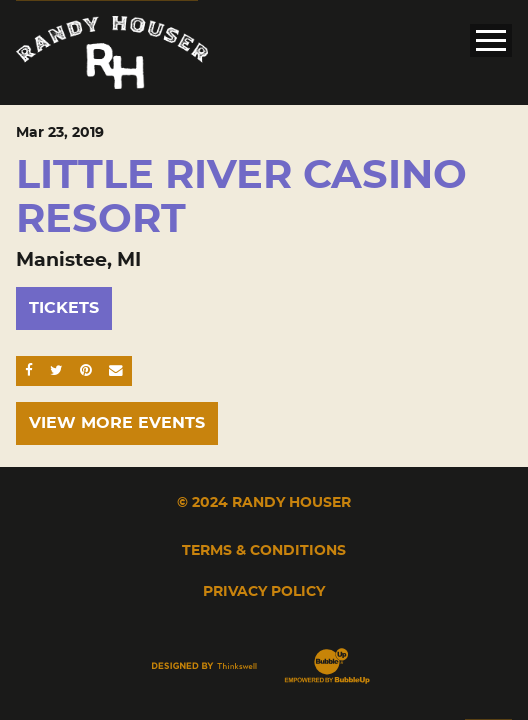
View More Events (117, 423)
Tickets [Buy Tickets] (64, 308)
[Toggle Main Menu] (491, 40)
